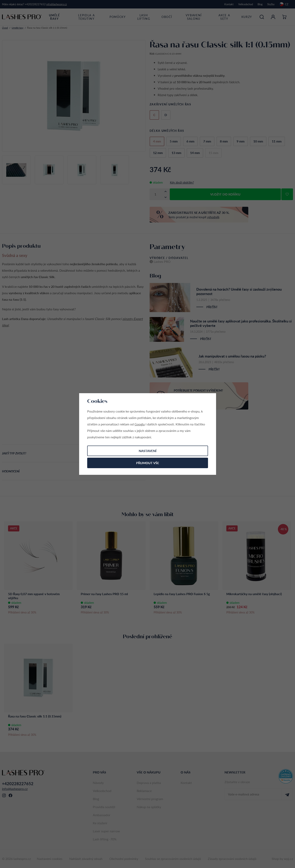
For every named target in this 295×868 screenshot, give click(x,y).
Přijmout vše (148, 463)
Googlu (140, 424)
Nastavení (148, 451)
